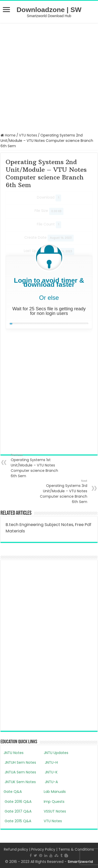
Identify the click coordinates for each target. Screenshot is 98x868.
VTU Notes (28, 135)
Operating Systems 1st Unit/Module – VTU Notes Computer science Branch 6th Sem (37, 466)
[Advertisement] (49, 77)
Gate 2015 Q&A (17, 821)
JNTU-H (51, 762)
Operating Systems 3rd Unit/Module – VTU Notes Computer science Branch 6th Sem (61, 492)
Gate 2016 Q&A (18, 802)
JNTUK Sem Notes (20, 782)
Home (8, 135)
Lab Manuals (55, 792)
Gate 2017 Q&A (18, 811)
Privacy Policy (43, 849)
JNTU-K (51, 772)
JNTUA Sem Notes (20, 772)
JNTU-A (51, 782)
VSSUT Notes (55, 811)
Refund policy (16, 849)
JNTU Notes (14, 753)
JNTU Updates (56, 753)
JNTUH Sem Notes (20, 762)
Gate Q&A (13, 792)
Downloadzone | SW (49, 10)
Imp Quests (54, 802)
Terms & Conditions (76, 849)
